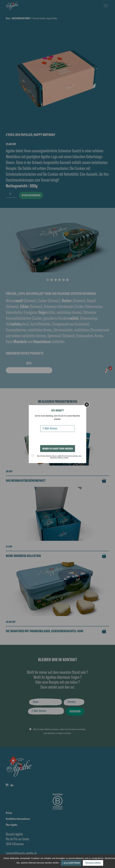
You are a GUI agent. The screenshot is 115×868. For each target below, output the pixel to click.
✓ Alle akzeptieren (71, 863)
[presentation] (55, 439)
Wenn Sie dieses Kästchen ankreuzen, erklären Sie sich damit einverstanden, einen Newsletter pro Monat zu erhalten (59, 457)
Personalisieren (93, 863)
